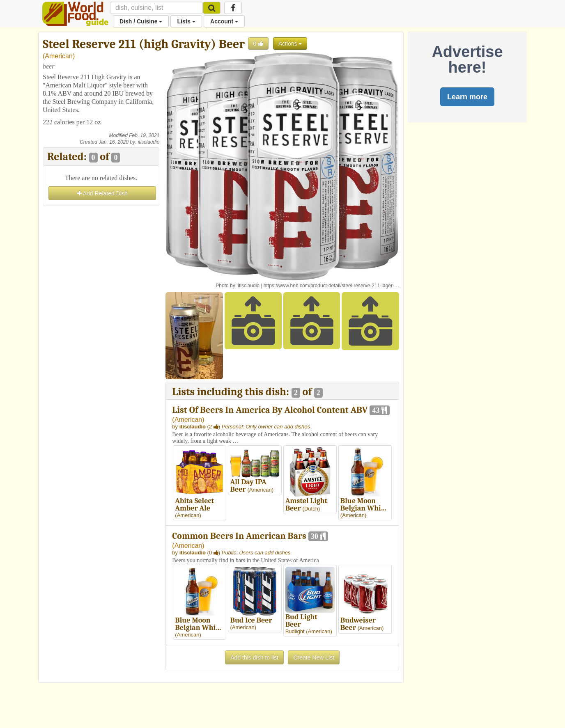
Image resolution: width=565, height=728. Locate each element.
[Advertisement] (101, 331)
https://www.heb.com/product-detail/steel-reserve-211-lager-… (331, 286)
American (59, 56)
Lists (186, 21)
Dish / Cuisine (141, 21)
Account (224, 21)
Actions (290, 43)
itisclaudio (149, 142)
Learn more (467, 97)
